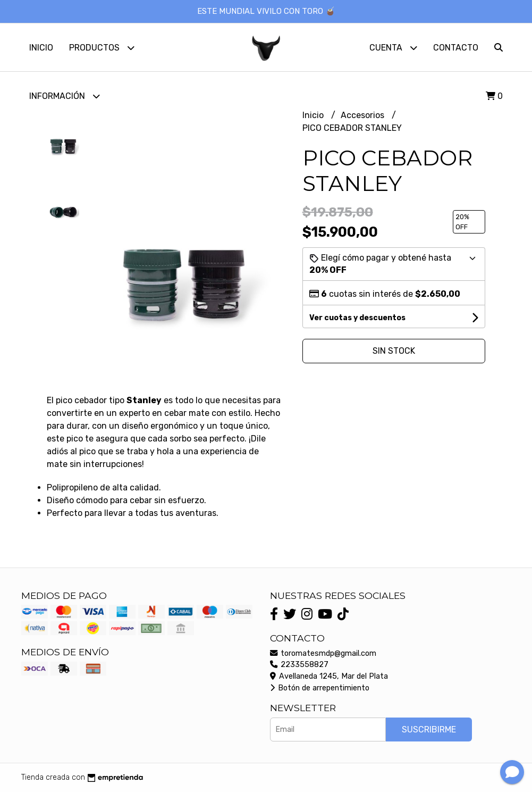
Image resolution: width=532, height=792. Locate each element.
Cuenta (393, 48)
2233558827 (299, 665)
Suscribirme (429, 730)
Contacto (456, 48)
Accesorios (364, 115)
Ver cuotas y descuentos (357, 318)
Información (65, 96)
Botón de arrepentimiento (320, 688)
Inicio (41, 48)
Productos (102, 48)
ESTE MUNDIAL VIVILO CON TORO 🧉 (266, 11)
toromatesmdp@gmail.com (323, 653)
